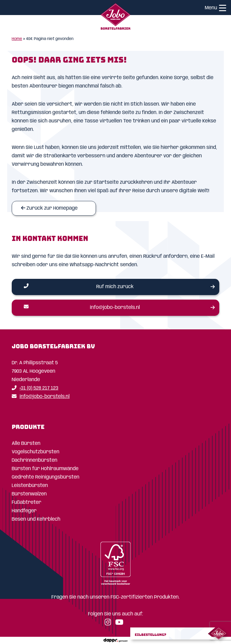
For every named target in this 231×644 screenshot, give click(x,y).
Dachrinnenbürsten (35, 460)
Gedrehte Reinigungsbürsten (46, 477)
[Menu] (223, 9)
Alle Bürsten (26, 444)
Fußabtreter (26, 502)
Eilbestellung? (151, 635)
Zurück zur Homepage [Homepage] (49, 208)
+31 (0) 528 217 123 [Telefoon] (35, 388)
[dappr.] (115, 640)
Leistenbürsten (30, 486)
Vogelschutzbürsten (35, 452)
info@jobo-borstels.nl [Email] (82, 307)
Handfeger (24, 511)
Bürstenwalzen (29, 494)
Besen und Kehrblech (36, 519)
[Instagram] (109, 623)
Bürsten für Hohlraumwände (45, 469)
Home (17, 39)
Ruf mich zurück (79, 286)
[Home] (115, 18)
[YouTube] (121, 623)
